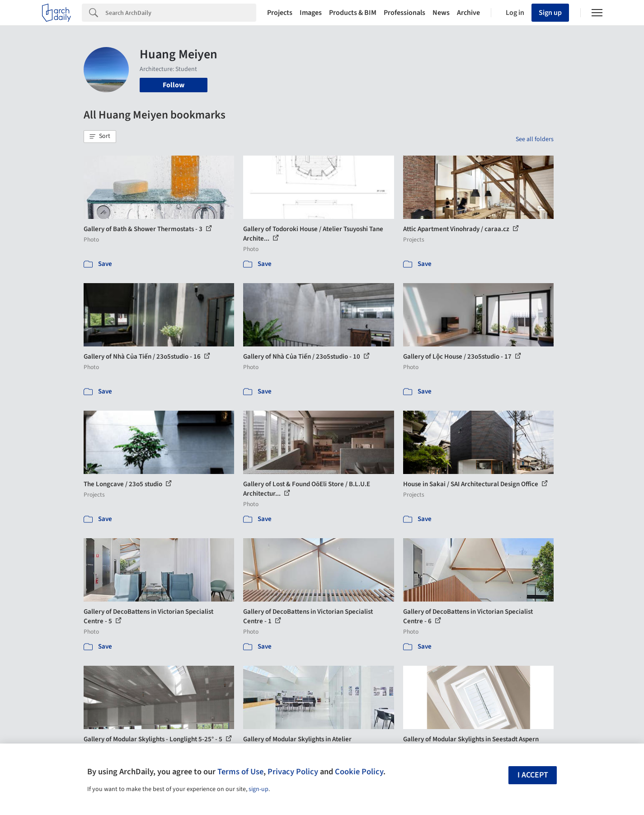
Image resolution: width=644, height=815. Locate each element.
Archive (468, 13)
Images (311, 13)
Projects (280, 13)
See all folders (535, 139)
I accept (533, 775)
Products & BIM (353, 13)
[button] (100, 137)
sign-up (259, 789)
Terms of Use (240, 772)
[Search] (181, 13)
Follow (174, 85)
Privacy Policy (293, 772)
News (441, 13)
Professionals (404, 13)
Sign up (550, 13)
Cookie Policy (359, 772)
